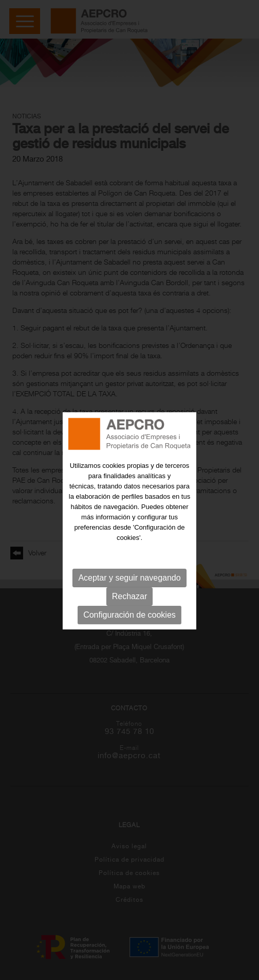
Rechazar (129, 603)
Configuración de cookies (129, 622)
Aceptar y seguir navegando (129, 584)
